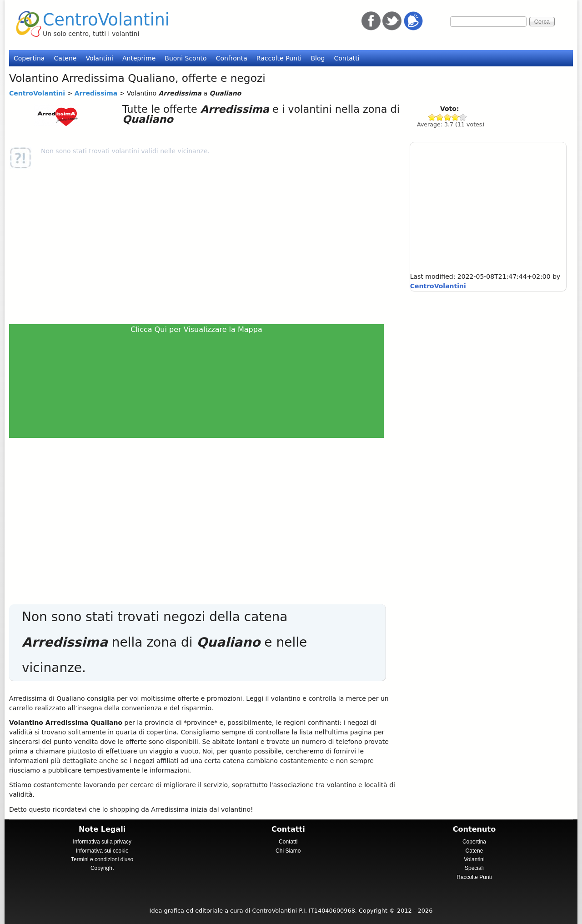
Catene (65, 58)
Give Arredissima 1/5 (432, 117)
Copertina (29, 58)
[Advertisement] (200, 246)
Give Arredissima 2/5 (440, 117)
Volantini (99, 58)
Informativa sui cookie (102, 851)
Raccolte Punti (279, 58)
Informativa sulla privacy (102, 842)
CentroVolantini (106, 20)
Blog (318, 58)
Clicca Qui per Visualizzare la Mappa (196, 329)
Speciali (474, 868)
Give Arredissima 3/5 (448, 117)
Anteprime (139, 58)
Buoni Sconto (186, 58)
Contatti (346, 58)
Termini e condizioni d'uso (102, 859)
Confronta (232, 58)
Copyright (102, 868)
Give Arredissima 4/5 (455, 117)
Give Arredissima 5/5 (463, 117)
